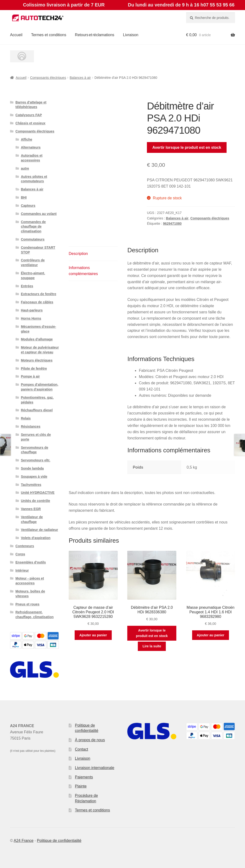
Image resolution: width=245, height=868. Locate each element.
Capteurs (28, 206)
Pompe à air (30, 376)
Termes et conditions (49, 35)
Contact (81, 749)
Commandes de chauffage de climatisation (33, 227)
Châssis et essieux (31, 123)
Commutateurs (33, 239)
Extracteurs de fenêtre (39, 294)
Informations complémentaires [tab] (83, 271)
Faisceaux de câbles (37, 302)
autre (25, 168)
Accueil (16, 35)
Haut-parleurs (32, 310)
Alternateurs (31, 147)
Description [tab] (78, 254)
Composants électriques (48, 78)
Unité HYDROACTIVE (38, 493)
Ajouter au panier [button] (93, 635)
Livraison (131, 35)
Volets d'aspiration (36, 538)
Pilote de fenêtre (34, 368)
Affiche (26, 139)
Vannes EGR (31, 509)
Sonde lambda (32, 468)
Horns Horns (31, 318)
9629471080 (172, 224)
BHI (24, 197)
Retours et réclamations (95, 35)
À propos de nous (90, 740)
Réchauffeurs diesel (37, 410)
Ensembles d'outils (31, 562)
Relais (26, 418)
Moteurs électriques (37, 360)
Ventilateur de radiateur (39, 530)
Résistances (31, 426)
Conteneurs (25, 546)
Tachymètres (31, 485)
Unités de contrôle (35, 501)
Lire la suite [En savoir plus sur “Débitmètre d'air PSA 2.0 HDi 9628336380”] (152, 646)
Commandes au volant (39, 214)
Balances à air (80, 78)
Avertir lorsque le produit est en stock (187, 147)
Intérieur (22, 570)
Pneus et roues (28, 604)
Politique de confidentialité (59, 841)
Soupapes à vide (34, 477)
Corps (20, 554)
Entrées (27, 286)
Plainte (81, 786)
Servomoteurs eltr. (36, 460)
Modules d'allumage (37, 339)
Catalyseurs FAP (29, 115)
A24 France (24, 841)
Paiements (84, 777)
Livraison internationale (95, 768)
